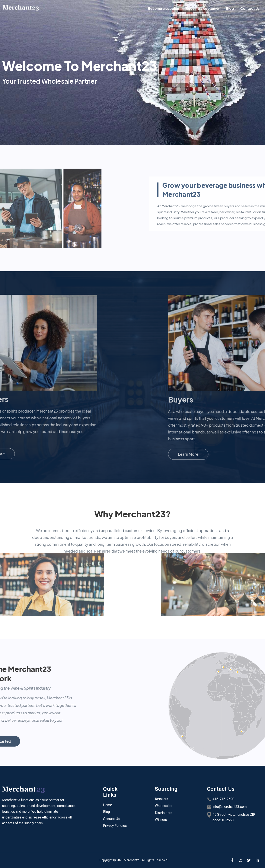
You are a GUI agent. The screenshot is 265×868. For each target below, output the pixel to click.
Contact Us (250, 8)
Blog (230, 8)
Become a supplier (164, 8)
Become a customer (203, 8)
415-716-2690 (223, 799)
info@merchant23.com (230, 807)
